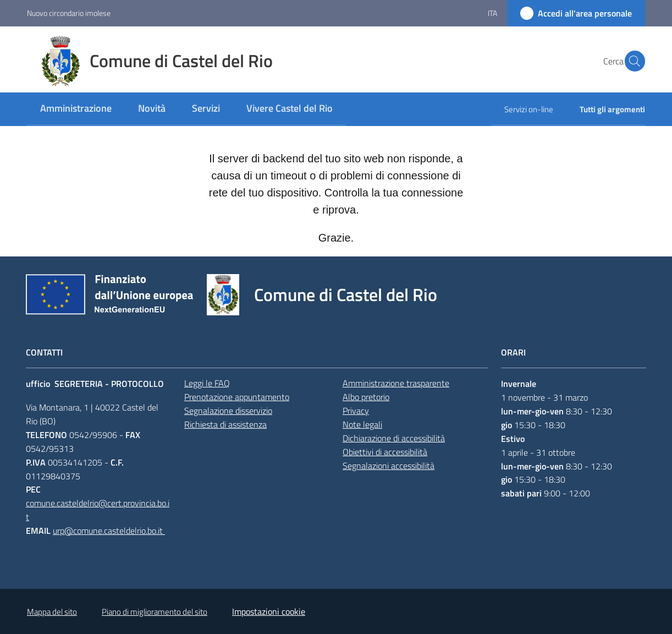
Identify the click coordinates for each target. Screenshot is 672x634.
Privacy (356, 411)
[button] (632, 61)
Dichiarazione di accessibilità (394, 438)
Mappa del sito (52, 612)
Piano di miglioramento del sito (155, 612)
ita (492, 13)
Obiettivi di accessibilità (385, 452)
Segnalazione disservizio (228, 411)
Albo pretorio (366, 397)
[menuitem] (76, 109)
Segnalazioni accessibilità (389, 466)
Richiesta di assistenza (225, 424)
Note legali (362, 424)
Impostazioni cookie (269, 611)
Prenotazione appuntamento (237, 397)
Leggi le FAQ (207, 383)
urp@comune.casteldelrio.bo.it (109, 531)
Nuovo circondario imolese (69, 13)
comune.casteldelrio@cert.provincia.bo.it (98, 510)
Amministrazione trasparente (396, 383)
